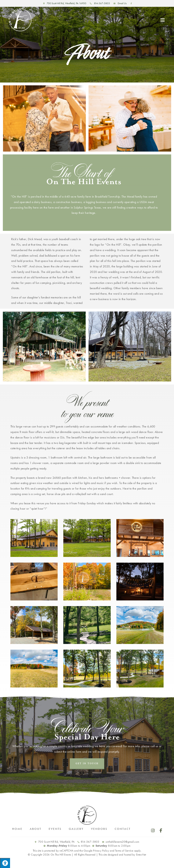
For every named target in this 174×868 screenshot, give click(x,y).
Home (17, 829)
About (36, 829)
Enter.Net (141, 855)
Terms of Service (124, 851)
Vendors (99, 829)
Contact (123, 829)
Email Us (120, 3)
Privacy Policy (101, 851)
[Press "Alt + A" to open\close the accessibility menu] (5, 863)
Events (55, 829)
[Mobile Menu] (163, 20)
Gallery (76, 829)
